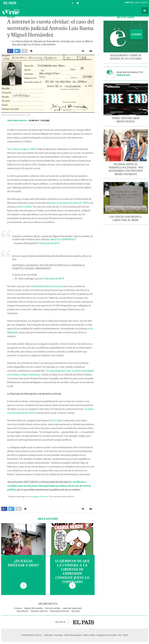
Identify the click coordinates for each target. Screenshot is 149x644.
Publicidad (48, 635)
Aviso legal (58, 635)
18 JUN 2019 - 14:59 (39, 121)
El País (10, 3)
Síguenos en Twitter (78, 3)
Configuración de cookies (107, 635)
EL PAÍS (83, 622)
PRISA (125, 635)
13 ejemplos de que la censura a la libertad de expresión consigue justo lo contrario (72, 572)
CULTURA (11, 17)
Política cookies (89, 635)
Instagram (35, 497)
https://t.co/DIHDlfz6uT (63, 239)
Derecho (76, 611)
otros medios (25, 207)
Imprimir (83, 51)
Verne (11, 12)
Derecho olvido (53, 608)
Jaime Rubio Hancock (17, 121)
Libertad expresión (72, 608)
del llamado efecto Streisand (46, 286)
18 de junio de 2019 (49, 243)
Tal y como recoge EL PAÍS (21, 149)
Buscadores (22, 611)
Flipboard (44, 497)
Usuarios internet (39, 611)
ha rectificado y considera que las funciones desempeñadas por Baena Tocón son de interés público (49, 486)
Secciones (145, 11)
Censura (18, 608)
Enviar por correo (91, 51)
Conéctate (129, 3)
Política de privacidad (73, 635)
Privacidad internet (60, 611)
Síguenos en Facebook (72, 3)
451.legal (57, 420)
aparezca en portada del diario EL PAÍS (67, 203)
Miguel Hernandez (34, 608)
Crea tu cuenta (141, 3)
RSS (120, 635)
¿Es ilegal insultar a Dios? (23, 563)
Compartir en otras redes (24, 51)
